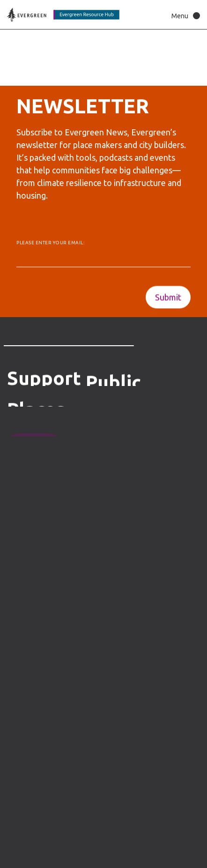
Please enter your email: (50, 244)
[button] (183, 16)
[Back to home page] (63, 15)
